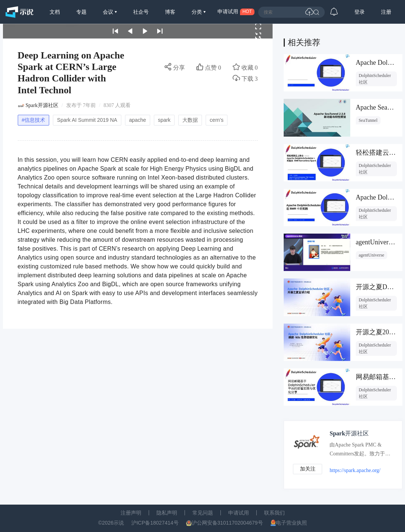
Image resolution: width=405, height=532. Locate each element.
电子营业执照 (291, 523)
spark (164, 120)
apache (138, 120)
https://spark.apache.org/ (356, 470)
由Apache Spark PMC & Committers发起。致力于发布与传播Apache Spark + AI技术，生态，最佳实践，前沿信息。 (360, 451)
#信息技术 (34, 120)
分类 (198, 12)
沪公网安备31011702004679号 (227, 523)
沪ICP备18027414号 (155, 523)
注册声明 (131, 513)
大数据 (190, 120)
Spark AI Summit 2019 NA (87, 120)
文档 (55, 12)
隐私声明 (167, 513)
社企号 (141, 12)
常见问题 (203, 513)
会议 (109, 12)
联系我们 (274, 513)
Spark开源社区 (42, 105)
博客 (170, 12)
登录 (360, 12)
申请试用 (239, 513)
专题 (81, 12)
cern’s (217, 120)
